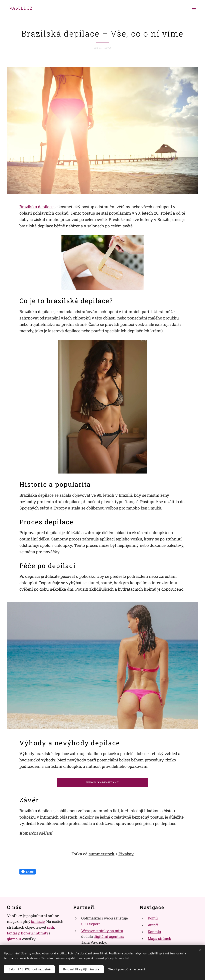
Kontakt (154, 932)
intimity (41, 933)
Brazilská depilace (36, 207)
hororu (27, 933)
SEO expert (90, 924)
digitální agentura (109, 936)
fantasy (13, 933)
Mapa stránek (159, 938)
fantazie (38, 921)
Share (28, 872)
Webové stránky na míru (102, 931)
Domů (153, 918)
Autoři (153, 925)
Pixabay (126, 854)
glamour (14, 939)
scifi (51, 927)
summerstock (102, 854)
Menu (194, 8)
